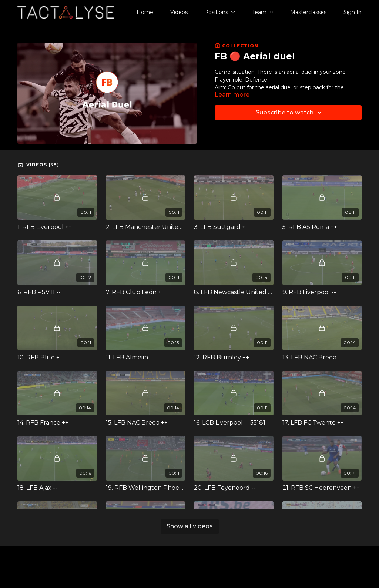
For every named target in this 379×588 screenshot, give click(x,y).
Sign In (353, 12)
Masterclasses (308, 12)
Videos (179, 12)
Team (263, 12)
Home (145, 12)
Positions (220, 12)
